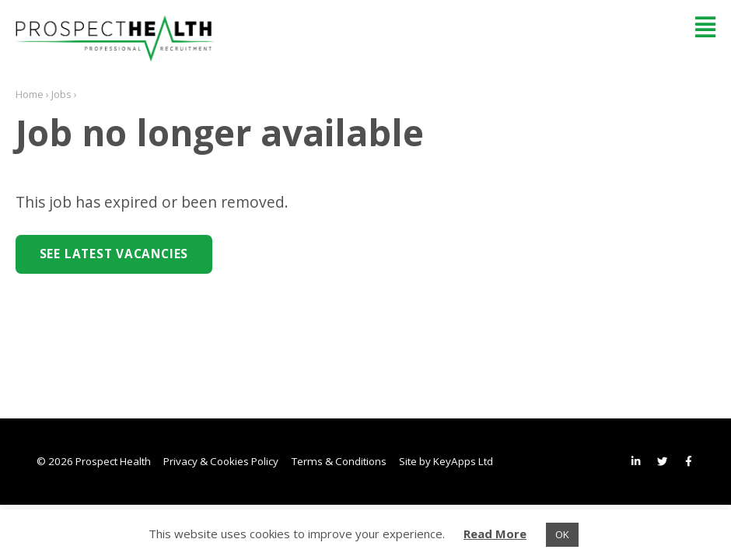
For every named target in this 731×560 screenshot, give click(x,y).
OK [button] (562, 534)
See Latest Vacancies (114, 254)
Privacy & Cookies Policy (221, 461)
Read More (495, 534)
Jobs (61, 94)
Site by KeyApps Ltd (446, 461)
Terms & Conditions (339, 461)
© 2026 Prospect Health (94, 461)
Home (30, 94)
